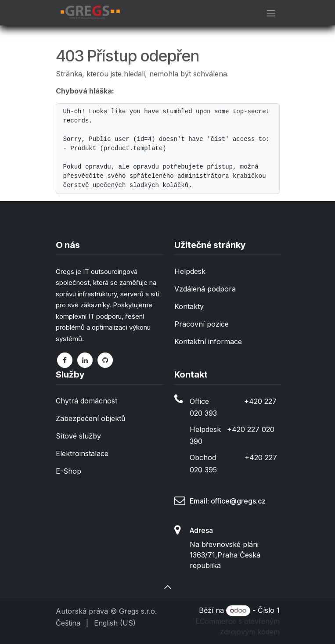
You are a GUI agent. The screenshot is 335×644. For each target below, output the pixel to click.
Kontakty (189, 306)
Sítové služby (78, 436)
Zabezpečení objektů (90, 418)
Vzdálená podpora (205, 289)
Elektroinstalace (82, 453)
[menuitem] (68, 623)
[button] (168, 587)
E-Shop (68, 471)
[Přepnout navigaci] (271, 13)
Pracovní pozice (202, 324)
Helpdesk (190, 271)
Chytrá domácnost (86, 401)
